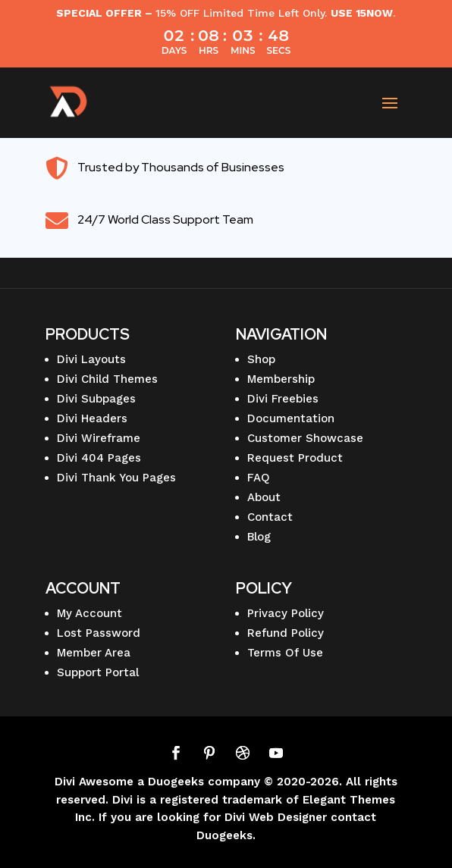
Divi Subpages (96, 399)
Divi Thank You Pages (116, 478)
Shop (261, 359)
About (264, 497)
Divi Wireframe (99, 438)
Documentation (291, 418)
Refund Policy (286, 633)
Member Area (94, 653)
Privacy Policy (286, 613)
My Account (89, 613)
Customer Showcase (305, 438)
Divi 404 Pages (99, 458)
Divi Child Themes (107, 379)
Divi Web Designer (276, 817)
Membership (281, 379)
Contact (270, 517)
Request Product (295, 458)
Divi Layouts (91, 359)
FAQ (259, 478)
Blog (259, 537)
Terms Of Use (285, 653)
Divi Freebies (283, 399)
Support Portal (98, 672)
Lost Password (99, 633)
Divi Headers (92, 418)
